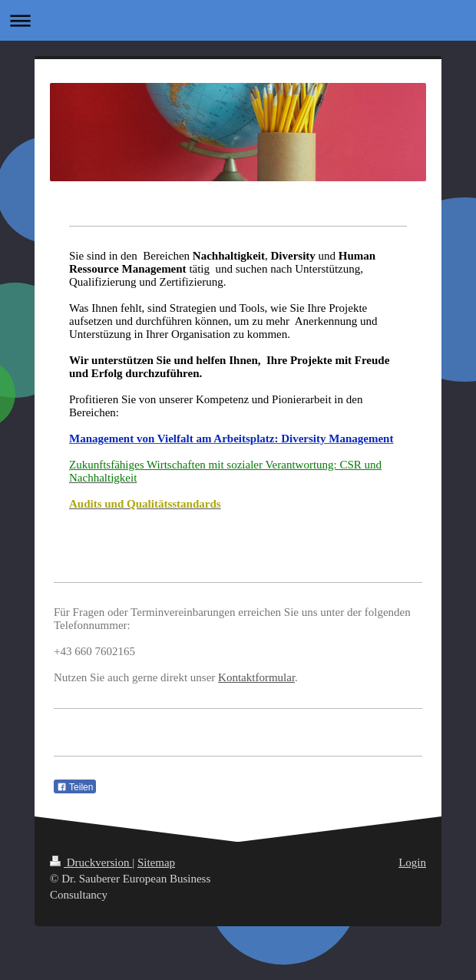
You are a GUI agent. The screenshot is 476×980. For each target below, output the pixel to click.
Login (412, 862)
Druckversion (91, 862)
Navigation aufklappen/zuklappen (238, 20)
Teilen (75, 787)
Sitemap (156, 862)
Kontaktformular (256, 677)
